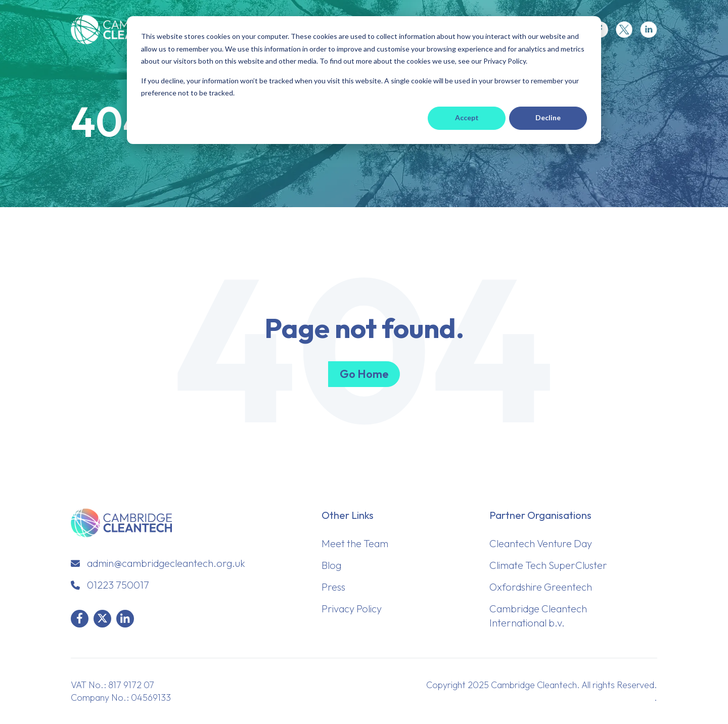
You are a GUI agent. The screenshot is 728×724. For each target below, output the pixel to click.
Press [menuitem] (333, 587)
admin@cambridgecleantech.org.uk (166, 563)
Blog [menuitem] (331, 565)
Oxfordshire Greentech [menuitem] (541, 587)
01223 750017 (118, 585)
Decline (548, 117)
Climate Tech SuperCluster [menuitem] (548, 565)
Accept (467, 117)
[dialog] (364, 80)
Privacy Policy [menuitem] (352, 609)
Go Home (364, 374)
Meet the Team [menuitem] (355, 543)
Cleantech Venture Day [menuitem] (541, 543)
